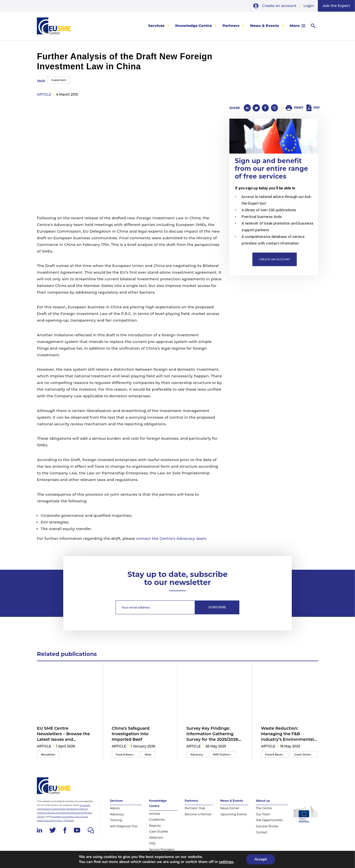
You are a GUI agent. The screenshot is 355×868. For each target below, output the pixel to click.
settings (226, 862)
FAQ (152, 843)
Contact (262, 832)
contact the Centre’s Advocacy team (171, 538)
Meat (148, 754)
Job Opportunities (269, 820)
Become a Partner (198, 814)
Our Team (263, 814)
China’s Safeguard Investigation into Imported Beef (131, 734)
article (44, 94)
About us (263, 801)
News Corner (230, 808)
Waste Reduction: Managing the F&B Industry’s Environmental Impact (287, 734)
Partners (231, 26)
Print (299, 108)
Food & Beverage (127, 754)
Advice (115, 808)
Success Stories (267, 826)
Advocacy (197, 754)
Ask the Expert (336, 6)
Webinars (156, 838)
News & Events (264, 26)
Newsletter (48, 754)
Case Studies (159, 832)
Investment (59, 80)
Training (116, 820)
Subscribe (217, 607)
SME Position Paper (224, 754)
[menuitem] (159, 26)
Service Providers (162, 850)
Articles (155, 814)
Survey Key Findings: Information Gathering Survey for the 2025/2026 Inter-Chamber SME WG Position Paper (212, 734)
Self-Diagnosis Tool (124, 826)
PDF (317, 108)
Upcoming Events (234, 814)
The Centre (264, 808)
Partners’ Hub (195, 808)
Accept (261, 859)
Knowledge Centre (194, 26)
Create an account (279, 6)
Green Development (306, 754)
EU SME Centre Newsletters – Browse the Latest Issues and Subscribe (63, 734)
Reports (155, 826)
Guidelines (157, 820)
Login (309, 6)
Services (156, 26)
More (295, 26)
